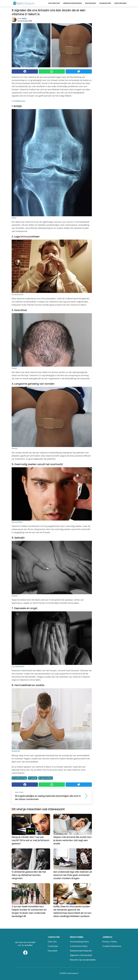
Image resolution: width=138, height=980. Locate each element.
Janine (24, 18)
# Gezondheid (46, 778)
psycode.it (53, 951)
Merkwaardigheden (72, 3)
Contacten (53, 946)
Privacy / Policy (110, 942)
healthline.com (20, 101)
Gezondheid (91, 3)
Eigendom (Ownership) (81, 955)
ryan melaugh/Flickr (18, 666)
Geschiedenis (120, 3)
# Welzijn (33, 778)
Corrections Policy (79, 946)
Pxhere (14, 218)
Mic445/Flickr (16, 751)
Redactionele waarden (81, 951)
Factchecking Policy (79, 942)
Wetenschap (54, 3)
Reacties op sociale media (83, 960)
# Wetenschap (19, 778)
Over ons (52, 942)
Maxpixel (15, 596)
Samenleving (105, 3)
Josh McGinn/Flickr (18, 294)
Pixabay (14, 368)
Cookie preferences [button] (112, 946)
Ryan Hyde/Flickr (17, 522)
